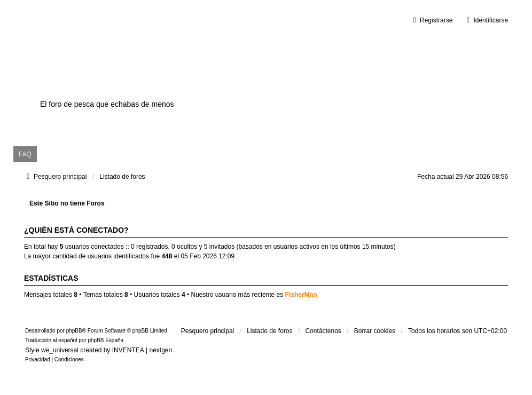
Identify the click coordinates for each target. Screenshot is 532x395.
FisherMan (301, 295)
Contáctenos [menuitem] (323, 331)
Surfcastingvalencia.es (144, 86)
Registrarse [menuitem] (431, 20)
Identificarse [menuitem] (486, 20)
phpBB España (105, 340)
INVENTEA (128, 350)
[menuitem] (38, 360)
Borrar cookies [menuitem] (375, 331)
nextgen (161, 350)
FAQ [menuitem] (25, 154)
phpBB (74, 331)
